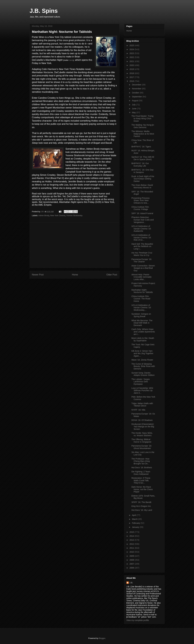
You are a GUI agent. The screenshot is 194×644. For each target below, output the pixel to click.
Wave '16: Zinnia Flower (142, 360)
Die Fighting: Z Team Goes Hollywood (141, 473)
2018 (132, 73)
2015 (132, 532)
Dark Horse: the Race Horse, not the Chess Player (142, 489)
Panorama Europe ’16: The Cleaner (142, 261)
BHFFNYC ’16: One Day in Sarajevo (142, 171)
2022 (132, 57)
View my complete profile (138, 620)
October (136, 93)
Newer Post (38, 275)
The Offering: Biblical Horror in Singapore (141, 441)
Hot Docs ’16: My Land (142, 510)
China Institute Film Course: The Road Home (141, 299)
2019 (132, 69)
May (134, 113)
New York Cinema (58, 215)
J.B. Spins (44, 11)
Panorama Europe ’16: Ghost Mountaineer (142, 447)
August (135, 101)
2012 (132, 544)
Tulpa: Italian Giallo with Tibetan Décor (142, 405)
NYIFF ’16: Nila (138, 410)
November (137, 89)
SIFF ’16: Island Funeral (142, 213)
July (134, 105)
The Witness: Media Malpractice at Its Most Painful (143, 134)
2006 (132, 568)
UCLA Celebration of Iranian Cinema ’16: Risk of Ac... (141, 238)
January (136, 527)
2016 (132, 81)
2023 (132, 53)
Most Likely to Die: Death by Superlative (143, 339)
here (71, 60)
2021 (132, 61)
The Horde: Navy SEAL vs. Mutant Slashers (142, 434)
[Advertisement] (75, 245)
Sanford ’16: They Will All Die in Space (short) (143, 158)
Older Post (112, 275)
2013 (132, 540)
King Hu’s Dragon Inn (141, 506)
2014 (132, 536)
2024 (132, 49)
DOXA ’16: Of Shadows (142, 420)
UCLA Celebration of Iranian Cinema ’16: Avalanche (141, 229)
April (134, 515)
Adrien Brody (44, 215)
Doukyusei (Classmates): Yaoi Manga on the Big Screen (143, 427)
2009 (132, 556)
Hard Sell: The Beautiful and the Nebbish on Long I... (142, 246)
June (134, 109)
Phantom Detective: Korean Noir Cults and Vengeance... (142, 220)
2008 (132, 560)
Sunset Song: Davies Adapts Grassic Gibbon (143, 374)
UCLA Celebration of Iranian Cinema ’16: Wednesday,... (141, 308)
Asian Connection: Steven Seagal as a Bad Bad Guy (143, 268)
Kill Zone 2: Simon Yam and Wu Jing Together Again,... (142, 353)
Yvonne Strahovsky (74, 215)
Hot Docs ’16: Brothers (142, 468)
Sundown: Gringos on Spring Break (141, 315)
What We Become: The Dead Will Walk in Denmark (142, 323)
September (137, 97)
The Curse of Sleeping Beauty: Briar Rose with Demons (143, 366)
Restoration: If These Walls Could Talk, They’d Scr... (141, 480)
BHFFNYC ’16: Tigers (141, 147)
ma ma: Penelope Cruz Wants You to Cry (142, 254)
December (137, 85)
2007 (132, 564)
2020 (132, 65)
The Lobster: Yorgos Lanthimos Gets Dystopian (140, 382)
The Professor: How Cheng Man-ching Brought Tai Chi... (141, 461)
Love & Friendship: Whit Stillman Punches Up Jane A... (142, 391)
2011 (132, 548)
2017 (132, 77)
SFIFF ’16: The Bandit (141, 502)
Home (75, 275)
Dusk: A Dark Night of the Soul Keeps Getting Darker (143, 179)
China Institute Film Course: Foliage (140, 208)
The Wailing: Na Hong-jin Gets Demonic (143, 126)
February (136, 523)
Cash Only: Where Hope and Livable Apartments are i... (143, 332)
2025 (132, 45)
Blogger (102, 638)
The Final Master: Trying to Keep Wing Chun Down (142, 118)
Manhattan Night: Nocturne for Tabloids (142, 291)
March (135, 519)
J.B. (131, 583)
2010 (132, 552)
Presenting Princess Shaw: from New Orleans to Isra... (140, 201)
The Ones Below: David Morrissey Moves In (142, 186)
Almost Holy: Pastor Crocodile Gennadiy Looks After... (141, 277)
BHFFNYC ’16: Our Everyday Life (140, 165)
